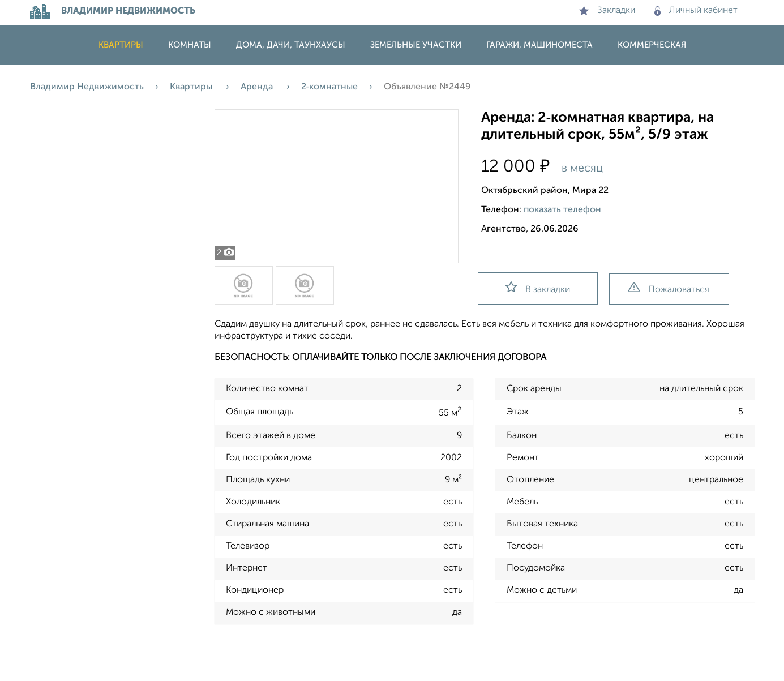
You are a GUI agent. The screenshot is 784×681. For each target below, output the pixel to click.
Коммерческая (652, 45)
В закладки (538, 288)
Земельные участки (416, 45)
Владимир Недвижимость (87, 87)
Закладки (607, 11)
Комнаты (190, 45)
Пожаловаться (669, 288)
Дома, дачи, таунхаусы (291, 45)
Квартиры (121, 45)
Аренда (258, 87)
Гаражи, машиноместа (539, 45)
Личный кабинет (696, 11)
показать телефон (562, 210)
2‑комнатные (329, 87)
